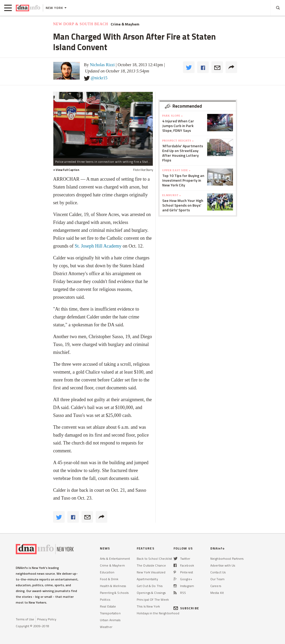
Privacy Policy (47, 619)
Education (107, 572)
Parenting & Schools (114, 593)
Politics (105, 600)
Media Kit (217, 593)
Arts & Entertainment (115, 559)
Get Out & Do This (150, 586)
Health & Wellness (113, 586)
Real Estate (108, 606)
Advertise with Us (223, 565)
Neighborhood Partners (227, 559)
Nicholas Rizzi (102, 65)
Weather (106, 627)
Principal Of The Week (153, 600)
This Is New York (148, 606)
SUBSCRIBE (186, 608)
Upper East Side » (176, 170)
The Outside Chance (151, 565)
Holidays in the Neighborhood (158, 613)
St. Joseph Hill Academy (98, 246)
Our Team (217, 579)
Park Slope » (172, 116)
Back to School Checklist (154, 559)
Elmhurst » (172, 195)
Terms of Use (25, 619)
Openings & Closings (151, 593)
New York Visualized (151, 572)
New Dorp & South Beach (81, 24)
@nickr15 (99, 78)
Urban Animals (110, 620)
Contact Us (218, 572)
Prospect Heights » (178, 141)
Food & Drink (109, 579)
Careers (216, 586)
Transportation (110, 613)
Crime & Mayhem (125, 24)
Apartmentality (147, 579)
